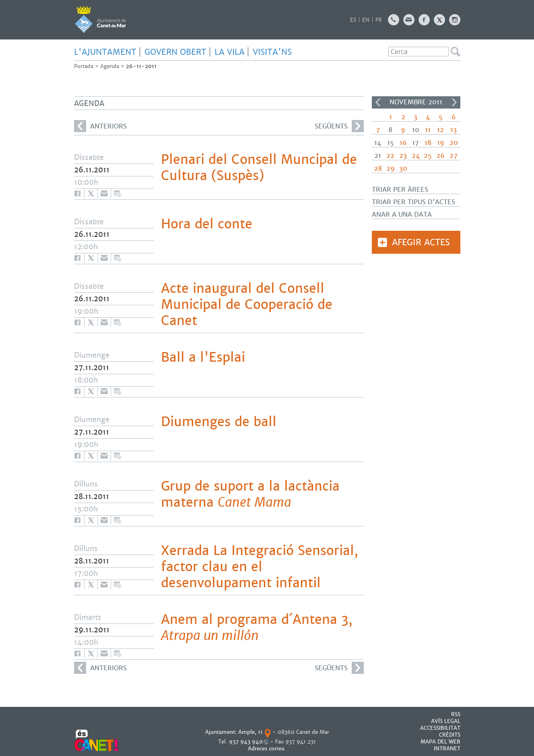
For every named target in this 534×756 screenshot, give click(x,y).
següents (339, 126)
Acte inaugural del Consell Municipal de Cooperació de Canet (247, 304)
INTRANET (447, 749)
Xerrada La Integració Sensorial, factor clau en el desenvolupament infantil (259, 567)
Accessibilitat (440, 728)
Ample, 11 (251, 732)
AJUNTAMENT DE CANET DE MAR (100, 19)
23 (403, 156)
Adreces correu (267, 749)
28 (378, 169)
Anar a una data (402, 214)
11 (428, 130)
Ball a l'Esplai (203, 357)
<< (378, 102)
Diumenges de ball (219, 422)
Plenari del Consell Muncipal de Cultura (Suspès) (259, 168)
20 (454, 143)
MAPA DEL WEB (440, 742)
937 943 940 (246, 742)
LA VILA (230, 52)
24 (416, 156)
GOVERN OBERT (175, 52)
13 (454, 130)
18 (428, 143)
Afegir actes (421, 242)
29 (391, 169)
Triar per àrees (400, 190)
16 (403, 143)
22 (390, 156)
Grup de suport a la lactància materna (250, 494)
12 (440, 130)
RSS (456, 714)
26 (440, 156)
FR (379, 20)
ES (353, 20)
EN (366, 20)
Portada (84, 66)
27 (454, 156)
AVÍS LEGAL (446, 721)
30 (403, 169)
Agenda (110, 66)
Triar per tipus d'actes (413, 202)
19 (441, 143)
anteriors (100, 126)
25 (428, 156)
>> (454, 102)
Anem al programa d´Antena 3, (257, 628)
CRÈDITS (450, 735)
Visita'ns (272, 52)
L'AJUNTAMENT (105, 52)
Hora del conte (207, 224)
